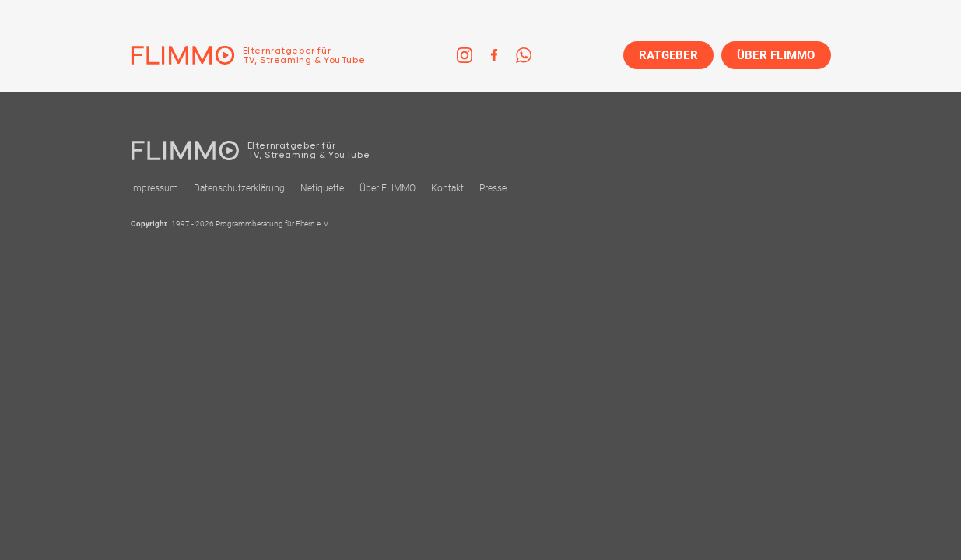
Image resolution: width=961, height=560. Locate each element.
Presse (493, 188)
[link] (465, 55)
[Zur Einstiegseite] (248, 55)
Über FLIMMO (388, 188)
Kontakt (447, 188)
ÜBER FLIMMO (776, 55)
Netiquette (322, 188)
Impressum (154, 188)
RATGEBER (668, 55)
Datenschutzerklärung (239, 188)
